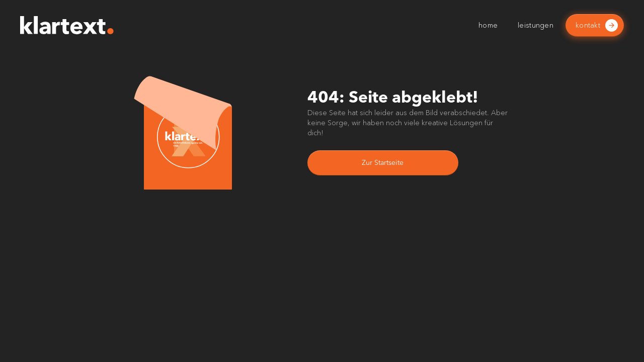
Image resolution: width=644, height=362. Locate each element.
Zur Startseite (383, 163)
